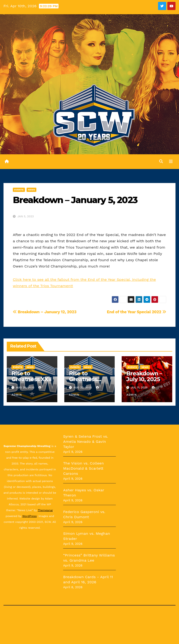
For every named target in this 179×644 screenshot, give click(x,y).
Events (19, 190)
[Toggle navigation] (171, 162)
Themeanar (45, 510)
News (31, 190)
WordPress (30, 516)
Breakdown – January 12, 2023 (45, 312)
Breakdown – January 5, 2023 (75, 200)
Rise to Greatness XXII (31, 376)
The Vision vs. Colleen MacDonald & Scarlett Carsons (84, 468)
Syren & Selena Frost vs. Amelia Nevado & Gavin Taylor (86, 442)
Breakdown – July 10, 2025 (144, 376)
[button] (161, 162)
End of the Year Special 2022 (137, 312)
